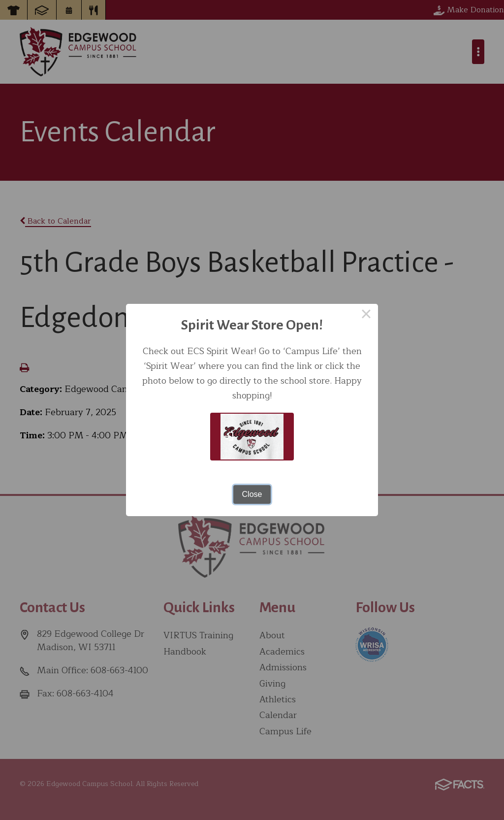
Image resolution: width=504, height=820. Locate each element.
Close (252, 494)
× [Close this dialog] (366, 316)
